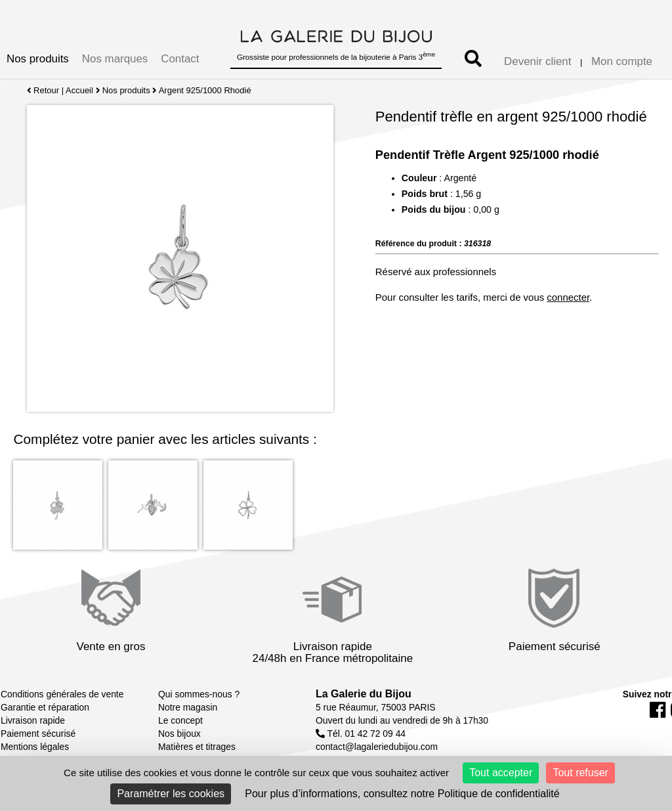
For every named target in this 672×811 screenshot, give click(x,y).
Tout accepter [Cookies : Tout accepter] (501, 773)
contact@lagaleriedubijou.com (377, 747)
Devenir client (537, 61)
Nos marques (115, 59)
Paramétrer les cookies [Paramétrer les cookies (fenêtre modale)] (171, 794)
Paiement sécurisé (38, 734)
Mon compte (622, 61)
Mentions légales (35, 747)
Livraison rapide (33, 720)
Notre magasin (188, 707)
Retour (43, 90)
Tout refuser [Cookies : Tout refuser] (580, 773)
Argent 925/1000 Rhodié (205, 90)
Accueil (79, 90)
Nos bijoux (179, 734)
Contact (180, 59)
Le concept (180, 720)
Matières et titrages (197, 747)
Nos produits (38, 59)
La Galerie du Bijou (364, 694)
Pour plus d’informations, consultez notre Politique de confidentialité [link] (402, 794)
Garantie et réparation (45, 707)
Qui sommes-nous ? (199, 694)
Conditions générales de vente (62, 694)
